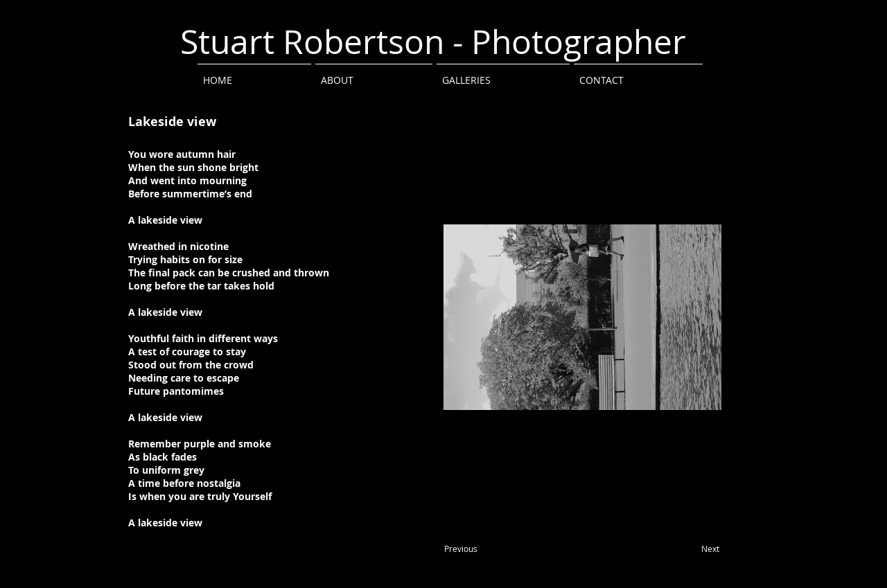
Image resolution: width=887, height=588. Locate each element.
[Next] (710, 549)
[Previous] (461, 549)
